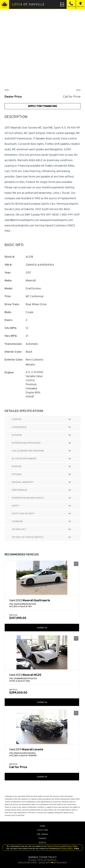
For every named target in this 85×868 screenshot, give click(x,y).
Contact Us (42, 628)
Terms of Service (54, 846)
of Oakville (28, 4)
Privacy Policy (71, 846)
